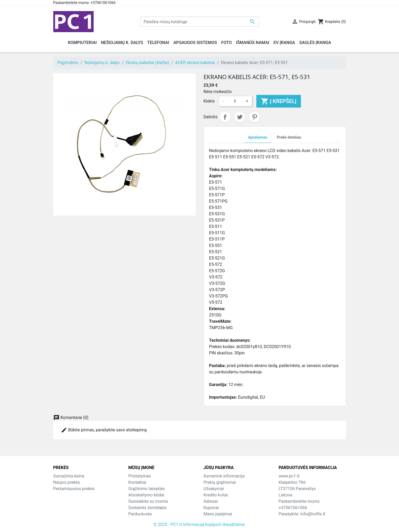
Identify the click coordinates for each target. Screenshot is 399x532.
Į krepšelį (279, 101)
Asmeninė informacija (224, 476)
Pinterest (254, 117)
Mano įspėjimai (218, 514)
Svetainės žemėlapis (148, 508)
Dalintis (225, 117)
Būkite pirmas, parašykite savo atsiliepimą (104, 430)
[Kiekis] (235, 101)
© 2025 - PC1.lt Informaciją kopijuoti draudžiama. (200, 524)
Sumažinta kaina (69, 476)
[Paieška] (200, 22)
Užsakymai (214, 489)
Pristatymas (140, 476)
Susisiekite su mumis (148, 501)
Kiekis (209, 101)
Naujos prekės (67, 482)
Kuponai (211, 508)
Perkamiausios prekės (74, 489)
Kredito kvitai (216, 495)
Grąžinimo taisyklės (147, 489)
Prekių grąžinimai (220, 482)
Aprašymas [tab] (258, 137)
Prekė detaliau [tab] (289, 137)
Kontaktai (137, 482)
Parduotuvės (140, 514)
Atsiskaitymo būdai (146, 495)
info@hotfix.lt (313, 514)
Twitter (240, 117)
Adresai (211, 501)
